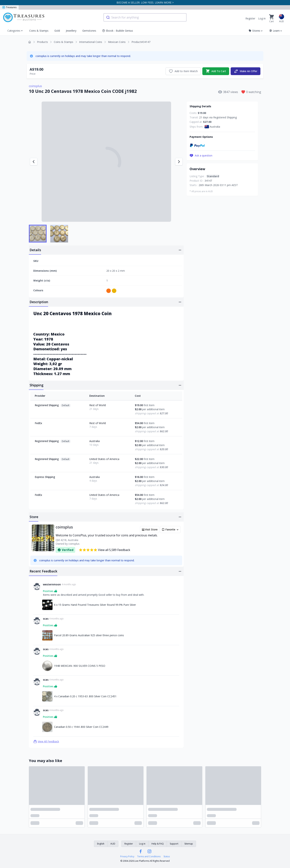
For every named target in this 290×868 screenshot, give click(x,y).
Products (42, 42)
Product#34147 (141, 42)
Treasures (9, 7)
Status (167, 857)
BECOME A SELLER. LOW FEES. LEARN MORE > (145, 2)
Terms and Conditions (149, 857)
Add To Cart (216, 71)
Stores (256, 31)
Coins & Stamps (39, 31)
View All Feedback (46, 741)
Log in (262, 18)
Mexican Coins (117, 42)
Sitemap (189, 844)
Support (174, 844)
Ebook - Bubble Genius (118, 31)
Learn (276, 31)
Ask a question (201, 156)
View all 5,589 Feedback (104, 550)
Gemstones (89, 31)
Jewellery (71, 31)
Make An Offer (246, 71)
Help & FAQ (158, 844)
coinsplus (35, 86)
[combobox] (145, 17)
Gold (57, 31)
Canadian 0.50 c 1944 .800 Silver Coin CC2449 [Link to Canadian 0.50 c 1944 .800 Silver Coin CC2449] (81, 727)
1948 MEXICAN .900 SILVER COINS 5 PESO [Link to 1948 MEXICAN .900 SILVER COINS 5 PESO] (80, 666)
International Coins (91, 42)
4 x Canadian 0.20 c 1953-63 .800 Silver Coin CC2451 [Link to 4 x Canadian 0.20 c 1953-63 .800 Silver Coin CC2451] (85, 696)
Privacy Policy (127, 857)
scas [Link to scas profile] (46, 619)
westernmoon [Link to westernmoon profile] (52, 584)
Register (250, 18)
